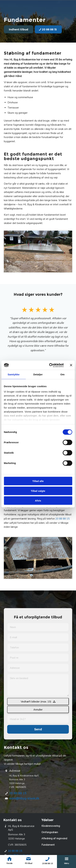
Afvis (38, 501)
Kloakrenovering (51, 826)
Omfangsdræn (50, 832)
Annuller (38, 741)
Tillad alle (38, 481)
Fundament (48, 845)
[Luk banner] (71, 365)
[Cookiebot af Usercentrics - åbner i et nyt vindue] (49, 365)
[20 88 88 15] (48, 29)
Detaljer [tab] (38, 374)
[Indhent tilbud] (19, 29)
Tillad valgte (38, 491)
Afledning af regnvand (54, 838)
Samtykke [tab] (14, 374)
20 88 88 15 (62, 519)
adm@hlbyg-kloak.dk (24, 798)
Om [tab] (62, 374)
